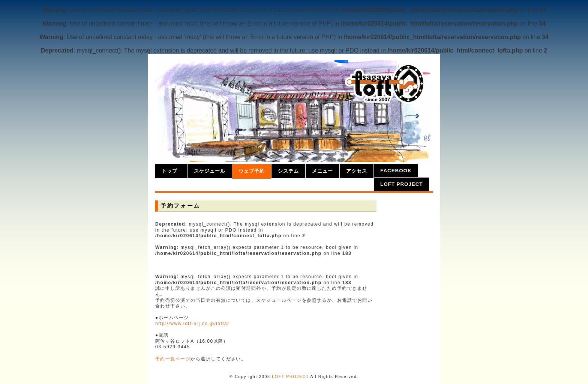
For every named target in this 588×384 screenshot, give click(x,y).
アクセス (357, 171)
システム (288, 171)
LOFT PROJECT (401, 184)
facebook (396, 171)
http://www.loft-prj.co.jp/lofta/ (192, 324)
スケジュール (210, 171)
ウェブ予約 (252, 171)
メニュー (322, 171)
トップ (169, 171)
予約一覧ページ (173, 359)
